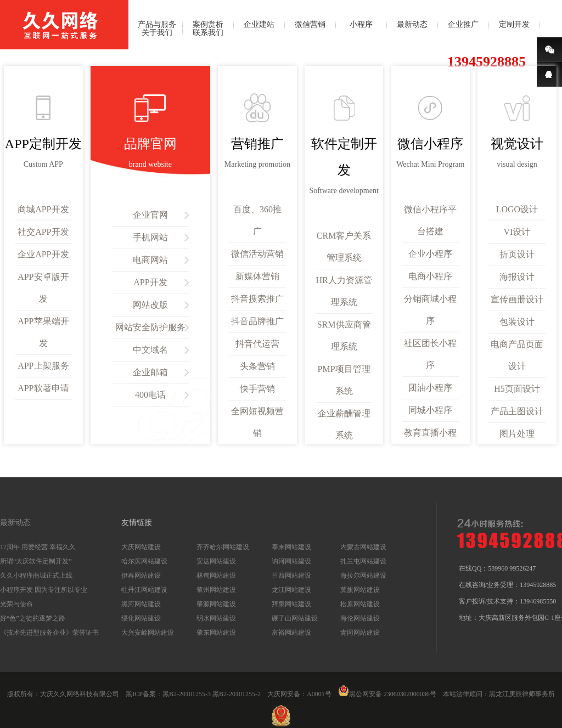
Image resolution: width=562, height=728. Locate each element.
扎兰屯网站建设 (363, 561)
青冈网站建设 (360, 633)
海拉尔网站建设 (363, 575)
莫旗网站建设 (360, 590)
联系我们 (208, 33)
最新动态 (412, 25)
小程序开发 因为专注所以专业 (44, 590)
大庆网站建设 (141, 547)
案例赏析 (208, 25)
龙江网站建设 (291, 590)
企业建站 (259, 25)
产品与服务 (157, 25)
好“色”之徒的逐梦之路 (33, 618)
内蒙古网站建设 (363, 547)
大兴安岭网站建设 (148, 633)
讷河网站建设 (291, 561)
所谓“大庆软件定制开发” (36, 561)
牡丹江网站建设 (144, 590)
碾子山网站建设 (295, 618)
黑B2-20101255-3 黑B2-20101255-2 (212, 694)
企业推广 (463, 25)
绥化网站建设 (141, 618)
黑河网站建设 (141, 604)
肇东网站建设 (216, 633)
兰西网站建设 (291, 575)
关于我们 (157, 33)
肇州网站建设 (216, 590)
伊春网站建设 (141, 575)
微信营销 (310, 25)
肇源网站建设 (216, 604)
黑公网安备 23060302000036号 (387, 694)
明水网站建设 (216, 618)
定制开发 (514, 25)
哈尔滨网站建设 (144, 561)
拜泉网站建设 (291, 604)
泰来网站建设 (291, 547)
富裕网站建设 (291, 633)
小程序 (361, 25)
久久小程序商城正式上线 (36, 575)
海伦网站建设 (360, 618)
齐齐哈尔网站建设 (223, 547)
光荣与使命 (16, 604)
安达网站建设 (216, 561)
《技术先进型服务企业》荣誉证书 (49, 633)
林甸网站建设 (216, 575)
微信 (549, 50)
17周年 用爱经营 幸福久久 (38, 547)
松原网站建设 (360, 604)
